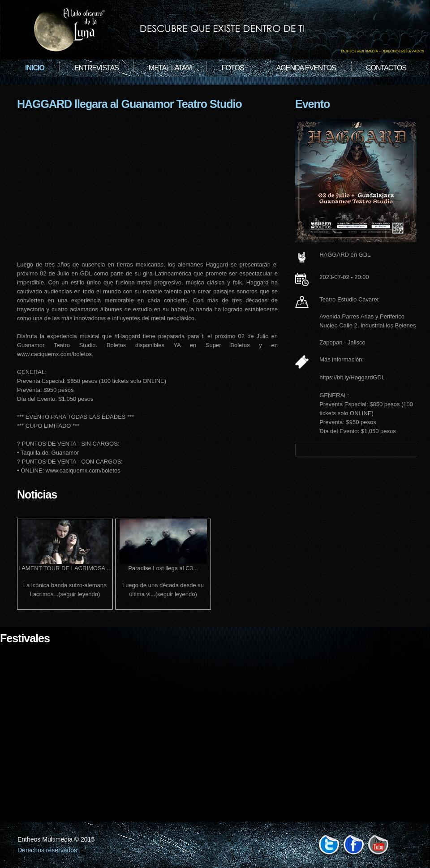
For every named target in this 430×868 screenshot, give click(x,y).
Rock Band (215, 31)
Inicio (35, 68)
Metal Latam (170, 68)
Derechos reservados (47, 850)
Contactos (386, 68)
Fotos (233, 68)
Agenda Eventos (306, 68)
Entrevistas (97, 68)
